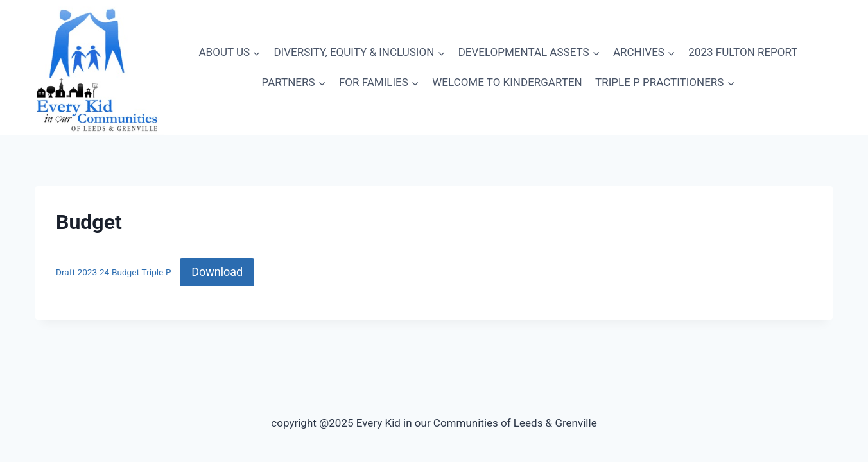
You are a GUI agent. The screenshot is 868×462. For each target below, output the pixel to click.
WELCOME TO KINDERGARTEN (507, 82)
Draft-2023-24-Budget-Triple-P (114, 273)
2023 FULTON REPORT (743, 52)
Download (217, 272)
